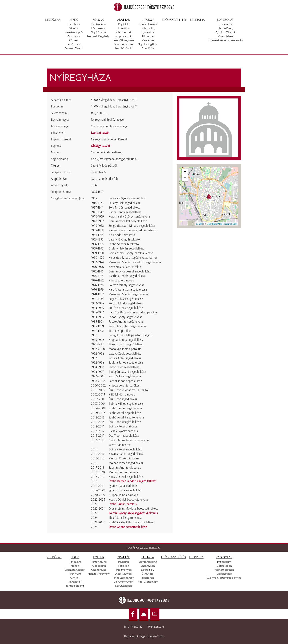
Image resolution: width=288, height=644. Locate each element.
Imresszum (224, 562)
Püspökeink (98, 28)
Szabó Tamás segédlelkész (125, 408)
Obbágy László (100, 146)
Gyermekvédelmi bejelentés (226, 40)
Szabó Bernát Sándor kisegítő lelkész (132, 481)
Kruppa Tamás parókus (123, 495)
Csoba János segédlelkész (125, 212)
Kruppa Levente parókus (124, 385)
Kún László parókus (121, 280)
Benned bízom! (74, 48)
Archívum (74, 36)
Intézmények (124, 32)
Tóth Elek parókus (120, 331)
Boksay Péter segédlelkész (125, 449)
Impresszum (226, 24)
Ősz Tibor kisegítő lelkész (125, 422)
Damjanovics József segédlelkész (130, 271)
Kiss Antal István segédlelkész (128, 290)
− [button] (185, 178)
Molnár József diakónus (124, 458)
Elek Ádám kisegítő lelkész (125, 518)
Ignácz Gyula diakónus (123, 486)
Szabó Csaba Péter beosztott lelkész (132, 522)
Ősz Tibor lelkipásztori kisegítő (128, 390)
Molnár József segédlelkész (126, 463)
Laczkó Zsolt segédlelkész (125, 353)
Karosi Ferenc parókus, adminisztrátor (133, 230)
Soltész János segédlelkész (126, 308)
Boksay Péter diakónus (123, 426)
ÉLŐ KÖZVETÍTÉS (174, 557)
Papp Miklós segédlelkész (125, 376)
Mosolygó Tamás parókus (125, 349)
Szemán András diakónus (125, 468)
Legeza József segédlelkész (126, 299)
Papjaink (124, 24)
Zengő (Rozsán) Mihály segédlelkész (132, 226)
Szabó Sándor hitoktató (124, 244)
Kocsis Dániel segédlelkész (126, 477)
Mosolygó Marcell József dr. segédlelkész (135, 262)
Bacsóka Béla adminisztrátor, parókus (133, 312)
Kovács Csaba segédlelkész (126, 454)
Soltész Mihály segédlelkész (126, 285)
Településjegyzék (124, 40)
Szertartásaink (148, 24)
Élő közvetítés (174, 20)
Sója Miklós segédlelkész (124, 207)
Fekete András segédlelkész (126, 322)
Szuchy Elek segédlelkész (124, 203)
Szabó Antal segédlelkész (125, 413)
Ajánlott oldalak (226, 32)
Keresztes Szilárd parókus (125, 267)
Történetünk (98, 24)
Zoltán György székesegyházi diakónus (133, 513)
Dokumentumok (123, 44)
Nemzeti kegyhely (98, 36)
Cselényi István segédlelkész (127, 248)
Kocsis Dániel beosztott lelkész (128, 499)
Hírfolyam (74, 24)
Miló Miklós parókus (122, 394)
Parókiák (124, 28)
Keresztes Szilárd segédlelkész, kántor (133, 258)
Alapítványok (123, 36)
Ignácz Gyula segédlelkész (125, 490)
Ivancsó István (100, 133)
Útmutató (148, 36)
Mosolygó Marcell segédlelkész (128, 294)
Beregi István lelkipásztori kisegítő (130, 335)
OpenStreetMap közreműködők (222, 224)
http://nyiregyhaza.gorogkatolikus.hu (115, 159)
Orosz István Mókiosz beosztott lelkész (133, 508)
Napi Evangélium (148, 44)
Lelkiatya (198, 20)
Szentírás (148, 48)
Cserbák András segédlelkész (127, 276)
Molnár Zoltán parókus (123, 472)
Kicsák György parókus (123, 431)
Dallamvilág (148, 28)
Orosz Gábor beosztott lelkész (128, 527)
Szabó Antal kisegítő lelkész (126, 417)
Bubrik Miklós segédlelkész (126, 404)
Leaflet (199, 224)
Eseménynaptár (74, 32)
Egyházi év (148, 32)
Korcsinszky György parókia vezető (131, 253)
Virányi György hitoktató (124, 239)
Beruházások (124, 48)
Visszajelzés (226, 36)
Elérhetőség (226, 28)
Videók (74, 28)
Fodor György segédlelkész (125, 317)
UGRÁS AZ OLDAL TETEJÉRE (144, 548)
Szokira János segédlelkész (126, 362)
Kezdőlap (53, 20)
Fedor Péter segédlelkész (124, 367)
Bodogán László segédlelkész (127, 372)
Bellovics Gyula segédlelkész (127, 198)
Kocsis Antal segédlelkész (125, 358)
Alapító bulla (98, 32)
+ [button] (185, 172)
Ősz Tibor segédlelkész (123, 399)
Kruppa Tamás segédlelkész (126, 340)
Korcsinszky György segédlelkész (129, 216)
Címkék (74, 40)
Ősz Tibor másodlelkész (124, 436)
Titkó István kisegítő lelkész (126, 344)
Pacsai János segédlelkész (125, 381)
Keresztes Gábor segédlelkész (127, 326)
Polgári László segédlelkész (126, 303)
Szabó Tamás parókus (123, 504)
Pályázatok (74, 44)
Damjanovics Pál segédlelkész (128, 221)
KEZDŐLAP (54, 557)
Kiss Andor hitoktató (122, 235)
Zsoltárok (148, 40)
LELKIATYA (196, 557)
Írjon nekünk (133, 627)
